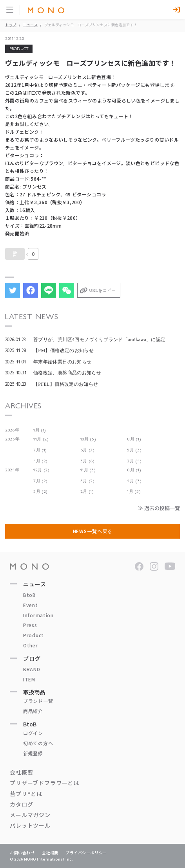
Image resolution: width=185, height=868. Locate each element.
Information (38, 615)
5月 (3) (134, 450)
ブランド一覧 (38, 701)
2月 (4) (134, 461)
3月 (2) (40, 492)
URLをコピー (102, 290)
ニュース (30, 25)
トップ (11, 25)
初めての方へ (38, 743)
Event (31, 605)
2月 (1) (87, 492)
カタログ (21, 804)
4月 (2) (40, 461)
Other (31, 645)
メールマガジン (30, 815)
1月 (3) (134, 492)
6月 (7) (87, 450)
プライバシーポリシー (86, 853)
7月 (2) (40, 481)
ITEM (29, 679)
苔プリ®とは (26, 794)
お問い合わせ (22, 853)
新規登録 (33, 753)
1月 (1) (40, 430)
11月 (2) (41, 439)
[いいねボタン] (15, 254)
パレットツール (30, 825)
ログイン (33, 733)
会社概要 (21, 772)
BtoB (30, 595)
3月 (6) (87, 461)
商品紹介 (33, 711)
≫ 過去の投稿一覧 (159, 508)
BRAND (32, 669)
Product (34, 635)
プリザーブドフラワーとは (44, 783)
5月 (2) (87, 481)
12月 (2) (41, 470)
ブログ (32, 658)
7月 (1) (40, 450)
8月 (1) (134, 439)
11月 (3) (88, 470)
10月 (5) (88, 439)
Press (30, 625)
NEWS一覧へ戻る (93, 531)
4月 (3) (134, 481)
